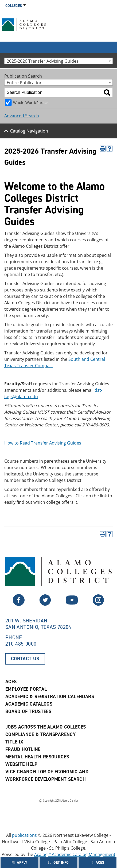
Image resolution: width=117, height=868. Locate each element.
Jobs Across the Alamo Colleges (46, 727)
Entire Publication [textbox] (25, 83)
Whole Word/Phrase (31, 103)
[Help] (110, 149)
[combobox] (58, 61)
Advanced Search (22, 116)
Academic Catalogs (29, 704)
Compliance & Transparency (41, 734)
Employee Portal (26, 689)
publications (24, 835)
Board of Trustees (28, 711)
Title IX (14, 742)
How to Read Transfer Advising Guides (43, 443)
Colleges (14, 6)
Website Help (21, 764)
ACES (11, 682)
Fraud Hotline (23, 749)
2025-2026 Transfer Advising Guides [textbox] (43, 61)
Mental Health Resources (37, 757)
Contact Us (25, 659)
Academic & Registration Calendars (50, 697)
